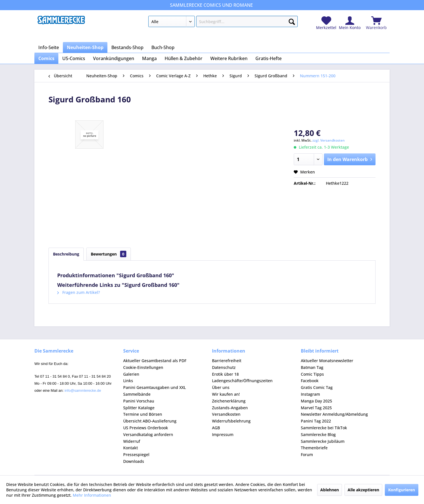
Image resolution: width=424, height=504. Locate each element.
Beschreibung (66, 254)
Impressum (223, 434)
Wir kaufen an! (226, 394)
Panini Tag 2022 (316, 421)
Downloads (134, 461)
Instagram (310, 394)
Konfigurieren (402, 490)
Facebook (310, 381)
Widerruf (132, 441)
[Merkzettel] (326, 23)
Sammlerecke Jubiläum (323, 441)
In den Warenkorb (350, 159)
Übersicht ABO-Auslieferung (150, 421)
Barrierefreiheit (227, 361)
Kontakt (131, 448)
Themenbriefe (314, 448)
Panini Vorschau (139, 401)
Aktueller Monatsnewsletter (327, 361)
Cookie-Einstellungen (143, 367)
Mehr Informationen (92, 495)
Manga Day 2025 (316, 401)
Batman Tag (312, 367)
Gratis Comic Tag (317, 387)
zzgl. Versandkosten (329, 140)
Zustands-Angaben (230, 408)
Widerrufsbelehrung (231, 421)
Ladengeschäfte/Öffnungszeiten (242, 381)
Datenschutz (224, 367)
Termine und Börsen (143, 414)
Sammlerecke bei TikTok (324, 428)
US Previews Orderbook (146, 428)
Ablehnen (330, 490)
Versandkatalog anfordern (148, 434)
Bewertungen (109, 254)
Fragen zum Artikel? (79, 292)
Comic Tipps (312, 374)
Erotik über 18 (225, 374)
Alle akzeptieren (363, 490)
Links (128, 381)
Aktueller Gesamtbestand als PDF (155, 361)
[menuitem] (223, 23)
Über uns (221, 387)
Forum (307, 455)
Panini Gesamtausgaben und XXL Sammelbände (154, 391)
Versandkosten (226, 414)
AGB (216, 428)
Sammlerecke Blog (318, 434)
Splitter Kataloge (139, 408)
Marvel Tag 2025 (316, 408)
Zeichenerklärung (229, 401)
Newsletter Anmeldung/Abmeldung (334, 414)
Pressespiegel (136, 455)
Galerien (131, 374)
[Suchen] (292, 21)
